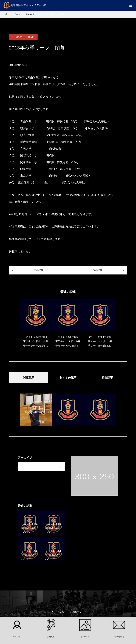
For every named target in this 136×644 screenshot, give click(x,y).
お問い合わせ (119, 637)
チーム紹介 (17, 637)
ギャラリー (85, 637)
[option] (36, 325)
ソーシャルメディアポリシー (68, 612)
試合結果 (51, 637)
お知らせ (30, 37)
